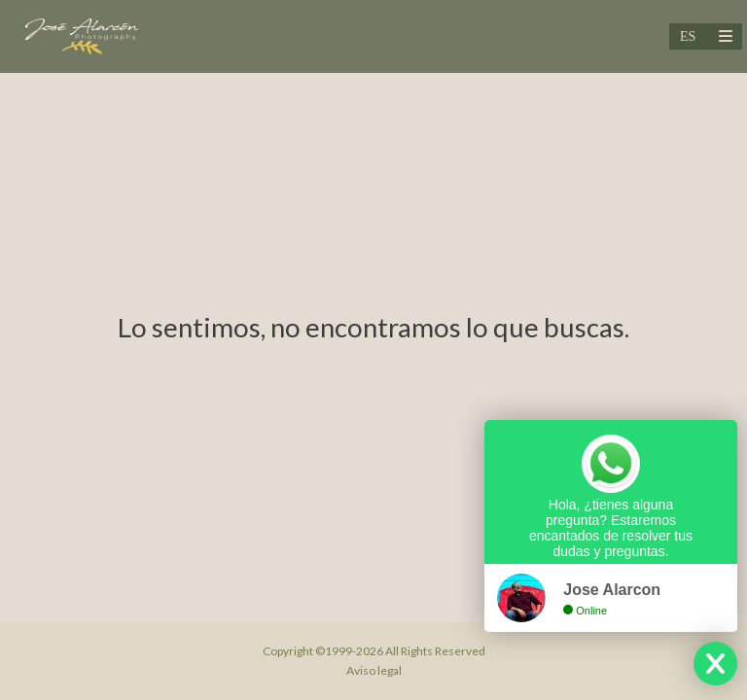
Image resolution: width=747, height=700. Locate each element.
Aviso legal (374, 670)
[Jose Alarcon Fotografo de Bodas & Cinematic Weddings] (81, 36)
